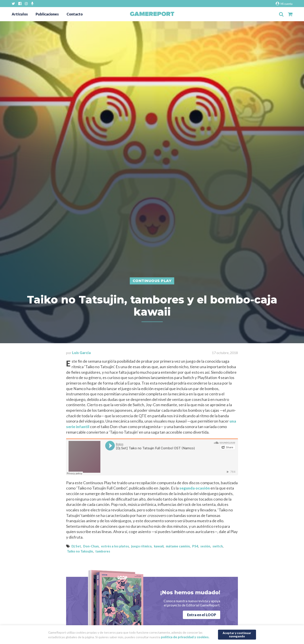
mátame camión (178, 546)
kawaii (159, 546)
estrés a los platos (115, 546)
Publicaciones (47, 14)
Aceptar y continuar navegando (237, 635)
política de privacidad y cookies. (185, 637)
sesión (205, 546)
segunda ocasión (195, 488)
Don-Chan (91, 546)
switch (218, 546)
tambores (103, 551)
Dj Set (76, 546)
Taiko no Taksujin (80, 551)
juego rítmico (141, 546)
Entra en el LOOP (202, 615)
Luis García (81, 353)
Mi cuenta (284, 4)
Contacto (75, 14)
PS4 (195, 546)
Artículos (20, 14)
